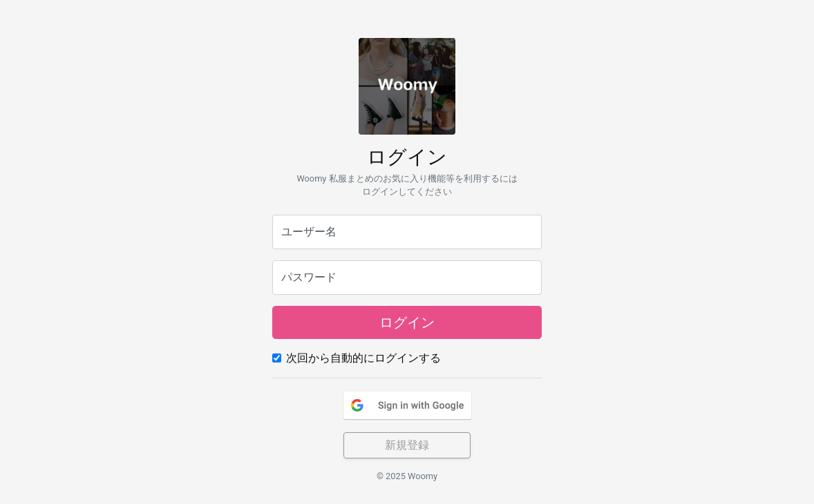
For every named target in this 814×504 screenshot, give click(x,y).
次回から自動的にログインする (363, 358)
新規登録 (407, 445)
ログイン (407, 322)
